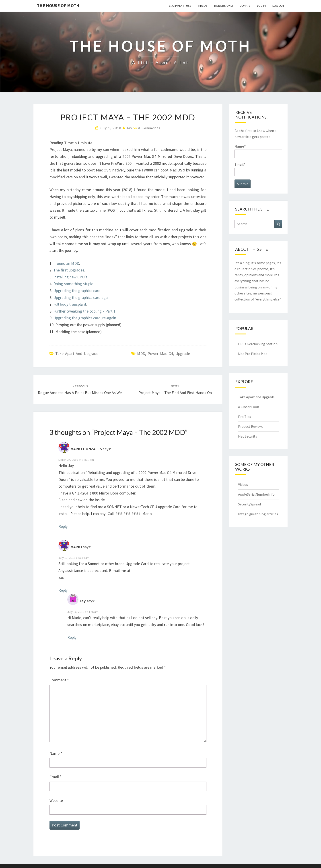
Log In (261, 6)
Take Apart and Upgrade (77, 354)
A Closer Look (248, 407)
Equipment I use (180, 6)
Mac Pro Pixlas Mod (253, 354)
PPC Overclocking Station (258, 344)
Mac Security (248, 436)
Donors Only (224, 6)
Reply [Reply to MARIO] (63, 590)
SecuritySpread (249, 504)
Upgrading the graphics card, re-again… (87, 318)
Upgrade (183, 354)
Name (56, 753)
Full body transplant (70, 304)
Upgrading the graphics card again (82, 297)
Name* (258, 151)
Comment (59, 680)
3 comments (149, 128)
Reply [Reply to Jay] (72, 637)
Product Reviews (251, 426)
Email (56, 777)
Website (56, 800)
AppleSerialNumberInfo (256, 494)
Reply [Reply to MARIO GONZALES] (63, 526)
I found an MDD (66, 263)
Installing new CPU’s (70, 277)
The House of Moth (58, 5)
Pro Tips (245, 417)
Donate (245, 6)
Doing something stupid (73, 284)
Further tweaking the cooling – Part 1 (84, 311)
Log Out (278, 6)
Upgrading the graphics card (77, 291)
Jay (130, 128)
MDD (141, 354)
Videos (203, 6)
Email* (258, 169)
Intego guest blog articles (258, 514)
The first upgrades (69, 270)
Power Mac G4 (160, 354)
